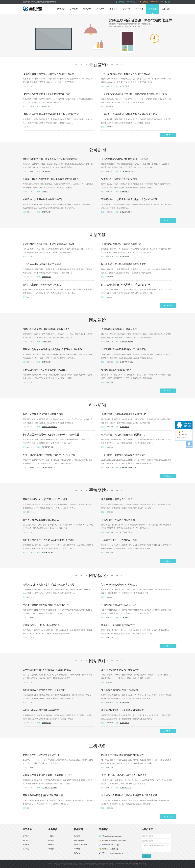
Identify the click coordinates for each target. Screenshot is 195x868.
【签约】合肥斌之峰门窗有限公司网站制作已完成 (126, 74)
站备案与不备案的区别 (49, 788)
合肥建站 (45, 192)
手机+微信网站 (79, 840)
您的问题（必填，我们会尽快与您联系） (157, 848)
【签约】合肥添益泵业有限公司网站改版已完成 (46, 94)
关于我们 (26, 836)
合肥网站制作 (124, 86)
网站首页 (61, 9)
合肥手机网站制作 (126, 532)
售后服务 (185, 438)
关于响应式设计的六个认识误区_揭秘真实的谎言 (47, 670)
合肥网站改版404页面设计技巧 (116, 370)
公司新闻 (97, 150)
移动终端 (126, 9)
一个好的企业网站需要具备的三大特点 (42, 264)
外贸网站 (51, 845)
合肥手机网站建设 (48, 553)
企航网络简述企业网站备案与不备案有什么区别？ (48, 775)
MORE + (168, 135)
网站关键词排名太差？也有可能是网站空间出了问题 (49, 585)
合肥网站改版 (46, 107)
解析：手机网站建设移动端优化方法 (41, 520)
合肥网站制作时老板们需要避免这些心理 (121, 244)
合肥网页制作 (124, 723)
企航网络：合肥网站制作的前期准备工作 (43, 199)
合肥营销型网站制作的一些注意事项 (119, 329)
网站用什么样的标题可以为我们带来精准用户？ (46, 605)
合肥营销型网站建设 (127, 362)
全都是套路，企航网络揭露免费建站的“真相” (123, 414)
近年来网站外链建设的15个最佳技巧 (119, 585)
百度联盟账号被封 (48, 447)
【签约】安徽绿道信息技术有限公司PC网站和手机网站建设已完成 (134, 94)
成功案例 (100, 9)
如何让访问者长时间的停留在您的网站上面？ (45, 370)
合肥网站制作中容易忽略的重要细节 (41, 710)
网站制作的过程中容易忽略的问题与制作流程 (124, 264)
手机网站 (97, 490)
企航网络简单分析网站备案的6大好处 (41, 755)
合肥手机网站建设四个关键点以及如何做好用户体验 (49, 540)
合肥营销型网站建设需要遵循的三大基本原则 (124, 349)
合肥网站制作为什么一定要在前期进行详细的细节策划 (50, 159)
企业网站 (51, 836)
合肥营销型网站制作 (127, 342)
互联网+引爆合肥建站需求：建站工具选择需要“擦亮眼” (50, 179)
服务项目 (113, 9)
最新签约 (97, 65)
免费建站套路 (124, 427)
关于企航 (74, 9)
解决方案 (140, 9)
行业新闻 (97, 405)
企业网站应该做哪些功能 (128, 467)
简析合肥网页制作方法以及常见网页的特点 (122, 710)
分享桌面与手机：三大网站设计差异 (119, 540)
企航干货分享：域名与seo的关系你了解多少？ (124, 775)
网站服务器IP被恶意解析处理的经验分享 (43, 795)
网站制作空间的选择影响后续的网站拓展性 (122, 755)
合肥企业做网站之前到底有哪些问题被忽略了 (124, 435)
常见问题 (97, 235)
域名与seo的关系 (125, 788)
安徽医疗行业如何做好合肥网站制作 (119, 179)
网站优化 (97, 576)
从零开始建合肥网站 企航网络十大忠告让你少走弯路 (49, 455)
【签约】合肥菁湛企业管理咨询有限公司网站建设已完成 (51, 114)
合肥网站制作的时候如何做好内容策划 (42, 285)
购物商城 (51, 840)
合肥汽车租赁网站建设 (49, 427)
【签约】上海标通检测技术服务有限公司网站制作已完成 (129, 114)
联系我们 (166, 9)
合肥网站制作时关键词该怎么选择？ (119, 605)
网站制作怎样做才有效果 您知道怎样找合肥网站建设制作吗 (52, 349)
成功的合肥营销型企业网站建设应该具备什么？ (46, 329)
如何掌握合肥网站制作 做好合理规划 (119, 690)
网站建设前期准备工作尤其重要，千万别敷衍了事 (126, 285)
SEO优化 (77, 849)
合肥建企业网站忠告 (48, 467)
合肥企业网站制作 (126, 212)
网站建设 (97, 320)
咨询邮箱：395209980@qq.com (112, 836)
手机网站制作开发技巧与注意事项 (118, 520)
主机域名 (97, 746)
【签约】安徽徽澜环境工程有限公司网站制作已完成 (49, 74)
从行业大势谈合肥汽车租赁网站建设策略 (43, 414)
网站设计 (97, 661)
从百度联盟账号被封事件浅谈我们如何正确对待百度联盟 (51, 435)
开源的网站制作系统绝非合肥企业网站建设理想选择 (49, 244)
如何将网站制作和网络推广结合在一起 (120, 670)
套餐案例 (87, 9)
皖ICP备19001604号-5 (140, 864)
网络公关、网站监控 (81, 845)
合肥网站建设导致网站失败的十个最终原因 (44, 690)
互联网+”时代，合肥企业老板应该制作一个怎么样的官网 (129, 199)
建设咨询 (185, 431)
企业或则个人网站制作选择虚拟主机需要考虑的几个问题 (129, 795)
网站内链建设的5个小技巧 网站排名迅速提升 (45, 499)
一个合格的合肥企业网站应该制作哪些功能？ (124, 455)
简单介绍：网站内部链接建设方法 (118, 625)
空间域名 (77, 853)
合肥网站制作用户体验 (127, 171)
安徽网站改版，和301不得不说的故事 (41, 625)
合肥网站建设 (46, 342)
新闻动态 (153, 9)
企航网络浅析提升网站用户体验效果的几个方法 (125, 159)
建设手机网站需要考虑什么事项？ (118, 499)
